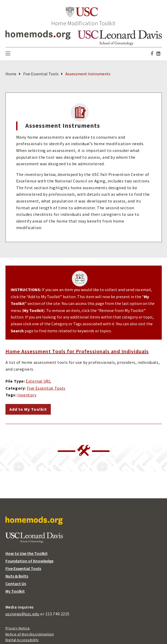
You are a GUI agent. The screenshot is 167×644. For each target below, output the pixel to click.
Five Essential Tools (41, 74)
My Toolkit (15, 591)
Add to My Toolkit (28, 409)
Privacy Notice (18, 628)
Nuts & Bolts (17, 576)
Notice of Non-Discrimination (30, 634)
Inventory (27, 395)
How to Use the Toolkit (27, 553)
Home (11, 74)
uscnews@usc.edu (22, 614)
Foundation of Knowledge (29, 561)
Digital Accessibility (22, 640)
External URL (38, 381)
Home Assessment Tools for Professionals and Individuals (77, 351)
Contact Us (16, 584)
